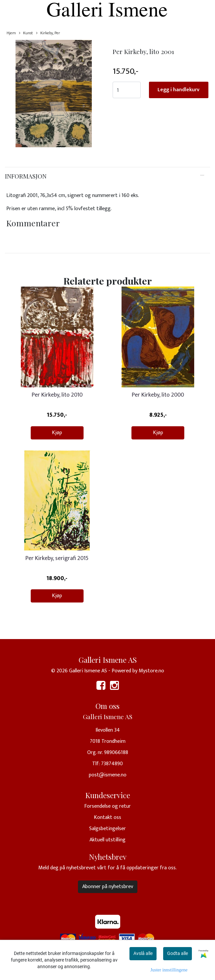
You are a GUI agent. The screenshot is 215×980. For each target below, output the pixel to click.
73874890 (112, 764)
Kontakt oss (107, 817)
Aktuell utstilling (107, 840)
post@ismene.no (108, 775)
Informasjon (26, 176)
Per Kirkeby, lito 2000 (158, 395)
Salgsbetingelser (107, 829)
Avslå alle (143, 953)
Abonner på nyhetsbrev (108, 887)
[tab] (107, 176)
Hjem (11, 33)
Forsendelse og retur (107, 806)
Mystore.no (151, 671)
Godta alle (178, 953)
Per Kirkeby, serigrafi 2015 (57, 558)
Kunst (26, 33)
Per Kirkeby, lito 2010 (57, 395)
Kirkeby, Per (48, 33)
